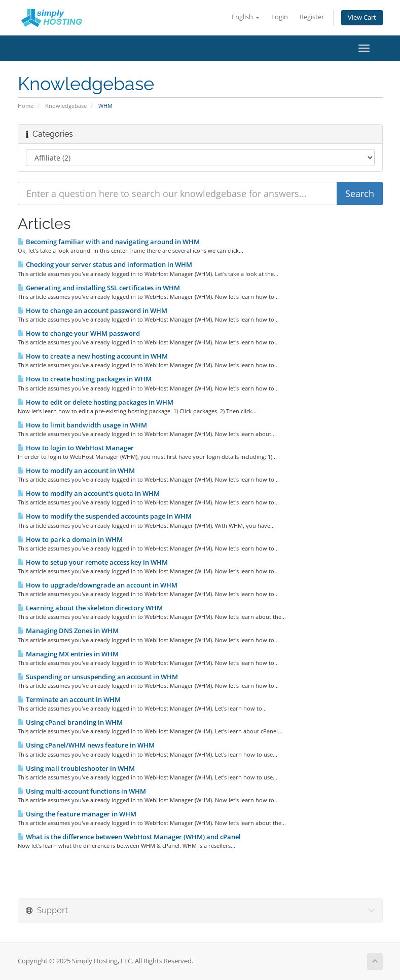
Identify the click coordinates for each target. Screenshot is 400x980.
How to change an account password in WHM (93, 310)
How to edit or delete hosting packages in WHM (96, 402)
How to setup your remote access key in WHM (93, 562)
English (246, 17)
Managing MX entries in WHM (68, 654)
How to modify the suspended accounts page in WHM (105, 516)
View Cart (362, 17)
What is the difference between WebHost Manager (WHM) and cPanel (129, 837)
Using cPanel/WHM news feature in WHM (86, 745)
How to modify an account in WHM (76, 471)
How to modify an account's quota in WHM (89, 493)
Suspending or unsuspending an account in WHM (98, 677)
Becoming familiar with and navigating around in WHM (109, 242)
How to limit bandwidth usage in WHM (82, 425)
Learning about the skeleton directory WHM (90, 608)
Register (312, 17)
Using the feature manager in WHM (77, 814)
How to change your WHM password (79, 333)
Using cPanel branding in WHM (70, 722)
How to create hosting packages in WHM (85, 379)
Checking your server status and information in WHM (105, 264)
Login (280, 17)
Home (26, 106)
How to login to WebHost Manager (76, 448)
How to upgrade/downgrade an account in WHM (98, 585)
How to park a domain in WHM (70, 539)
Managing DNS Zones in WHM (68, 631)
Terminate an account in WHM (69, 699)
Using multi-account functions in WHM (82, 791)
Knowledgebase (66, 106)
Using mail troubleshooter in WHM (76, 768)
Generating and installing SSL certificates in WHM (99, 288)
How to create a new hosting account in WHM (93, 356)
